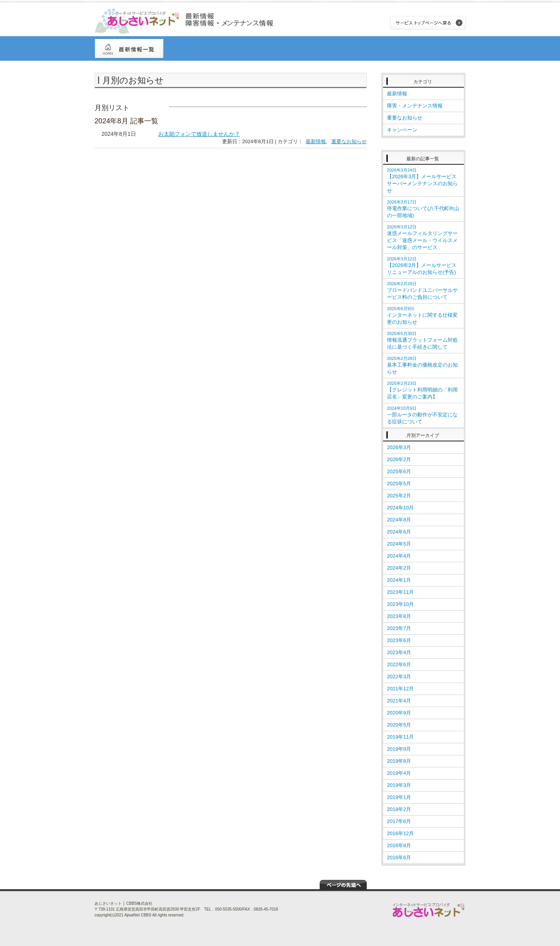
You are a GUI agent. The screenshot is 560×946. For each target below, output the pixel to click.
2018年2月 (399, 809)
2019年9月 (399, 749)
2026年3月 (399, 447)
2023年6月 (399, 640)
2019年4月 (399, 773)
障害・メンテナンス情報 (415, 106)
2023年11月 (400, 592)
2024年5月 (399, 544)
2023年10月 (400, 604)
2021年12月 (400, 689)
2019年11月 (400, 737)
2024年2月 (399, 568)
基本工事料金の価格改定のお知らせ (422, 365)
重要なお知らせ (349, 142)
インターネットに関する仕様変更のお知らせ (422, 316)
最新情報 (316, 142)
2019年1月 (399, 797)
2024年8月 (399, 520)
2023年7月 (399, 628)
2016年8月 (399, 845)
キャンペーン (402, 130)
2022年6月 (399, 664)
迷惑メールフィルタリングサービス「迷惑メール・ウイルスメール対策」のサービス (422, 237)
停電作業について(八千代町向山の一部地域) (423, 209)
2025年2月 (399, 496)
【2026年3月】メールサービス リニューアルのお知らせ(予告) (422, 266)
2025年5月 (399, 484)
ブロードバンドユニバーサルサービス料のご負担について (422, 291)
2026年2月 (399, 459)
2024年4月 (399, 556)
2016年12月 (400, 833)
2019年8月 (399, 761)
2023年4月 (399, 652)
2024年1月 (399, 580)
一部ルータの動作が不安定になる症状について (422, 415)
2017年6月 (399, 821)
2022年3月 (399, 677)
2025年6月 (399, 471)
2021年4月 (399, 701)
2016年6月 (399, 857)
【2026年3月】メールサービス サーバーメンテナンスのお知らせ (424, 181)
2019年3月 (399, 785)
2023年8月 (399, 616)
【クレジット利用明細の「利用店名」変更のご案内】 (422, 390)
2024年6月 (399, 532)
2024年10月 (400, 508)
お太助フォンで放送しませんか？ (199, 134)
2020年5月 (399, 725)
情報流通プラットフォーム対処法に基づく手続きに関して (422, 340)
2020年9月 (399, 713)
